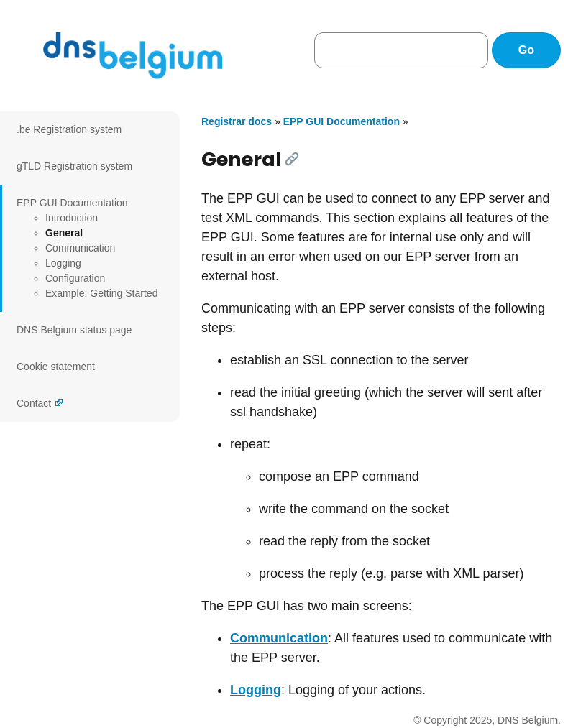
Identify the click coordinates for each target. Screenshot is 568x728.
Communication (80, 248)
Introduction (72, 218)
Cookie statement (56, 367)
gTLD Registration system (74, 166)
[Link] (292, 159)
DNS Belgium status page (74, 330)
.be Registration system (69, 129)
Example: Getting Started (101, 293)
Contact (34, 403)
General (64, 233)
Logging (63, 263)
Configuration (75, 278)
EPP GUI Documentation (72, 203)
